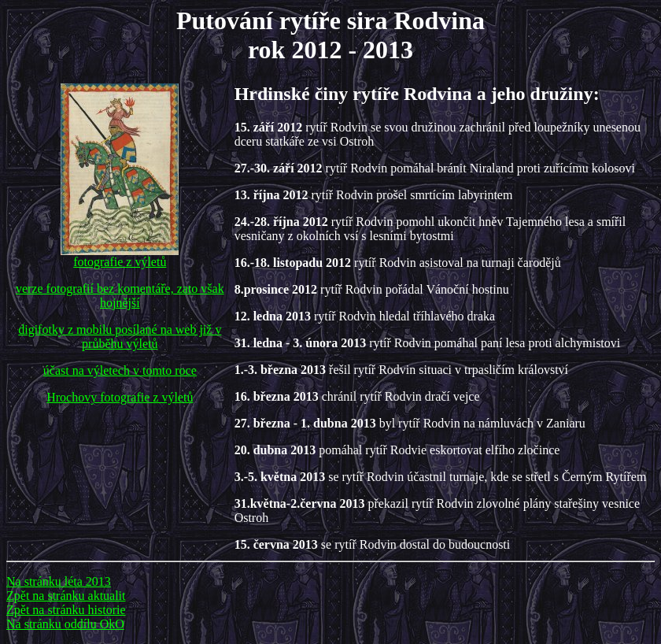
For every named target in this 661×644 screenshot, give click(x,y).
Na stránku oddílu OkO (65, 624)
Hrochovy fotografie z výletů (120, 397)
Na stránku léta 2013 (59, 581)
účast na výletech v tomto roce (120, 370)
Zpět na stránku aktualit (66, 596)
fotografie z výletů (120, 256)
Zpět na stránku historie (66, 610)
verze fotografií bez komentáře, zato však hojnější (120, 296)
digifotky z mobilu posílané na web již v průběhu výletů (120, 337)
